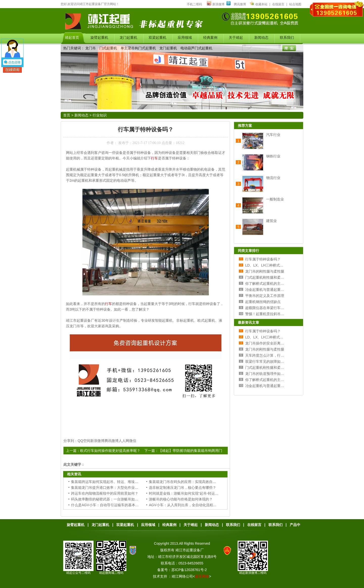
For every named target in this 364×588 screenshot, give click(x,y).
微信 (133, 441)
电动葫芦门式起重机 (196, 48)
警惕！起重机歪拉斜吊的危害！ (270, 314)
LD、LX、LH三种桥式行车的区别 (271, 265)
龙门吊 (90, 48)
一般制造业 (275, 199)
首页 (67, 115)
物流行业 (273, 178)
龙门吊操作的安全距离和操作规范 (272, 343)
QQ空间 (84, 441)
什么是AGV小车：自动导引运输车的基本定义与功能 (112, 505)
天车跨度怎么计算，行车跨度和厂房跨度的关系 (282, 355)
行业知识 (100, 115)
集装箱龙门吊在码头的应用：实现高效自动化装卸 (188, 482)
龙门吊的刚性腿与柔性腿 (265, 271)
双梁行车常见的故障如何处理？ (270, 361)
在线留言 (278, 4)
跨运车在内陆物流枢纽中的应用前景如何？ (105, 493)
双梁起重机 (125, 525)
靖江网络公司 (182, 576)
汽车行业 (273, 135)
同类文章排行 (248, 251)
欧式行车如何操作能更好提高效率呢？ (110, 451)
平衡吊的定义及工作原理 (265, 296)
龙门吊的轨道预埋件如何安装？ (270, 374)
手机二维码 (194, 4)
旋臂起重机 (76, 525)
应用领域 (148, 525)
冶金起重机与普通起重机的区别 (270, 290)
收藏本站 (259, 4)
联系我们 (233, 525)
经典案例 (169, 525)
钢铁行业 (273, 156)
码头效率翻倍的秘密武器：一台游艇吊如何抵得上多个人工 (117, 499)
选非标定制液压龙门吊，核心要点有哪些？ (183, 488)
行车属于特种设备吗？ (263, 259)
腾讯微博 (240, 4)
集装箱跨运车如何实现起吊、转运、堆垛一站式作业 (112, 482)
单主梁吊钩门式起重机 (138, 48)
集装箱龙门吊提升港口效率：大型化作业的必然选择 (112, 488)
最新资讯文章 (248, 322)
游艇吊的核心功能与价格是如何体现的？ (181, 499)
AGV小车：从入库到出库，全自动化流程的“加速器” (189, 505)
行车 (154, 158)
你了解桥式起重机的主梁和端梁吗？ (274, 283)
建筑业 (271, 221)
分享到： (71, 441)
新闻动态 (81, 115)
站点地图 (295, 4)
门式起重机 (108, 48)
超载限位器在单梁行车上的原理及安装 (275, 308)
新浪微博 (216, 4)
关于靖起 (191, 525)
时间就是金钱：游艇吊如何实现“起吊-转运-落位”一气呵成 (194, 493)
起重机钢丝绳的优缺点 (263, 302)
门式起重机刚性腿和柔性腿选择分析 (274, 277)
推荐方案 (245, 126)
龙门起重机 (168, 48)
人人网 (124, 441)
